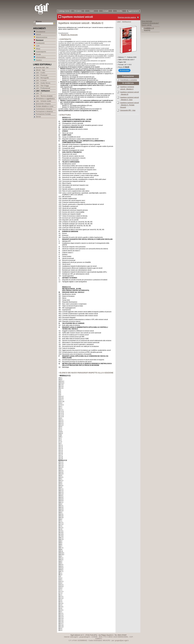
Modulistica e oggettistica (45, 99)
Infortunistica (41, 57)
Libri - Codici (41, 73)
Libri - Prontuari (42, 75)
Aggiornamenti (133, 11)
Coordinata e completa (129, 80)
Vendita (119, 11)
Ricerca (39, 21)
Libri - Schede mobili (43, 101)
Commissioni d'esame (44, 109)
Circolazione (41, 32)
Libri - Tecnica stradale (44, 96)
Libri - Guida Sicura (43, 83)
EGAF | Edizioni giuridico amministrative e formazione (45, 9)
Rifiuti (38, 49)
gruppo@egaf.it (85, 637)
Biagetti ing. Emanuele (69, 35)
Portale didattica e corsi (45, 106)
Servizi (38, 117)
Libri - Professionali (43, 88)
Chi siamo (78, 11)
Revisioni (40, 40)
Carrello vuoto (149, 29)
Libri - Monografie (42, 78)
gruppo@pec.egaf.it (122, 641)
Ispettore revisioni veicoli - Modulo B (130, 93)
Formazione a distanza (44, 111)
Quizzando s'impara (43, 104)
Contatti (106, 11)
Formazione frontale (43, 114)
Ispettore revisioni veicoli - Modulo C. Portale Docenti (130, 105)
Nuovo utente (147, 25)
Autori (92, 11)
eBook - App (40, 70)
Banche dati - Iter (42, 67)
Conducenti (40, 43)
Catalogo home (64, 11)
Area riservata (147, 21)
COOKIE (94, 637)
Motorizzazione (42, 37)
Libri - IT (39, 93)
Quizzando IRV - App (128, 110)
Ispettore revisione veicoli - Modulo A (127, 88)
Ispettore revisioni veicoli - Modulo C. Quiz (130, 98)
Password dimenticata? (150, 23)
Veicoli (38, 34)
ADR (38, 46)
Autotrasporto (41, 51)
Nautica (39, 60)
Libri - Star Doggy (42, 86)
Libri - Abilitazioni (43, 91)
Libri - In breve (41, 80)
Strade (38, 54)
